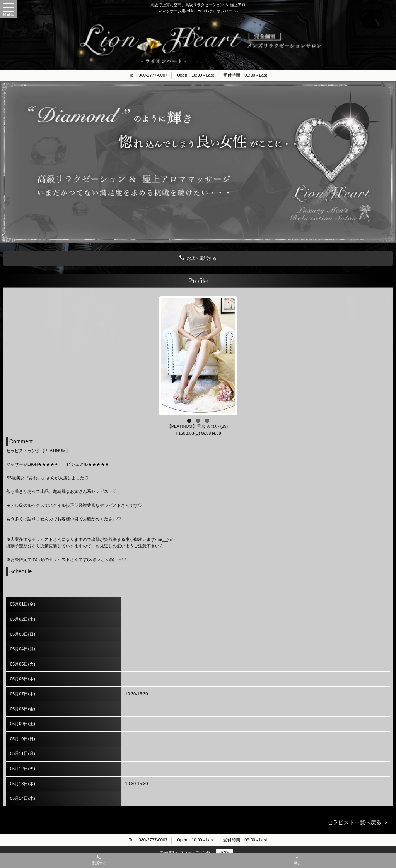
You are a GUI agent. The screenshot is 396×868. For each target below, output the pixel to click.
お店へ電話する (198, 258)
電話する (99, 861)
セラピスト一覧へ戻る (354, 822)
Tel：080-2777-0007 (148, 75)
